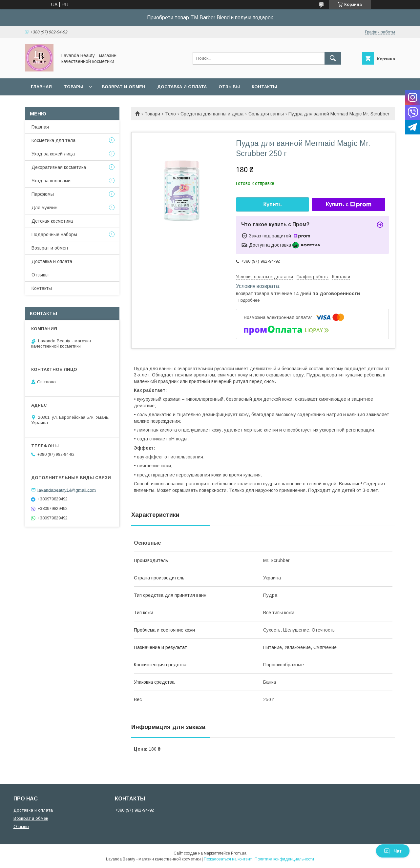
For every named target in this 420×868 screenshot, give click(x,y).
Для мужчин (44, 208)
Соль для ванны (266, 114)
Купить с (349, 205)
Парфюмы (43, 194)
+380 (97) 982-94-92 (134, 810)
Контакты (264, 87)
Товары (73, 87)
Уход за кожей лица (53, 154)
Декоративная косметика (59, 167)
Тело (170, 114)
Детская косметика (52, 221)
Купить (273, 204)
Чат (393, 851)
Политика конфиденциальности (284, 859)
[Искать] (333, 58)
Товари (152, 114)
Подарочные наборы (54, 234)
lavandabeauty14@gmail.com (67, 490)
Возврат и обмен (124, 87)
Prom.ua (239, 853)
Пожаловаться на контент (228, 859)
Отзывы (229, 87)
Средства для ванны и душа (212, 114)
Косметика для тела (53, 140)
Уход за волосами (51, 181)
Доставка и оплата (182, 87)
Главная (41, 87)
